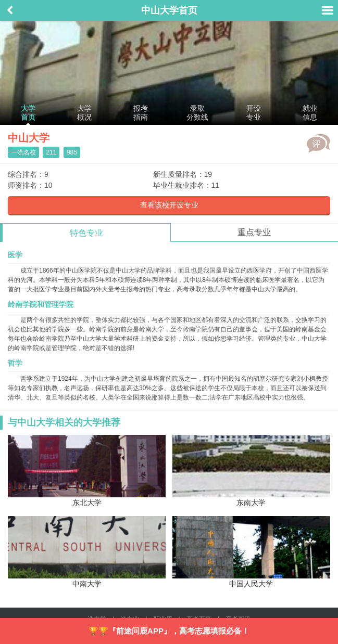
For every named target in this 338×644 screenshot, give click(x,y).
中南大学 (87, 552)
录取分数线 (197, 113)
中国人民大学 (251, 552)
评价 (318, 143)
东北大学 (87, 471)
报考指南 (141, 113)
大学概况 (84, 113)
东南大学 (251, 471)
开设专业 (254, 113)
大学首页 (28, 113)
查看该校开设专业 (169, 205)
